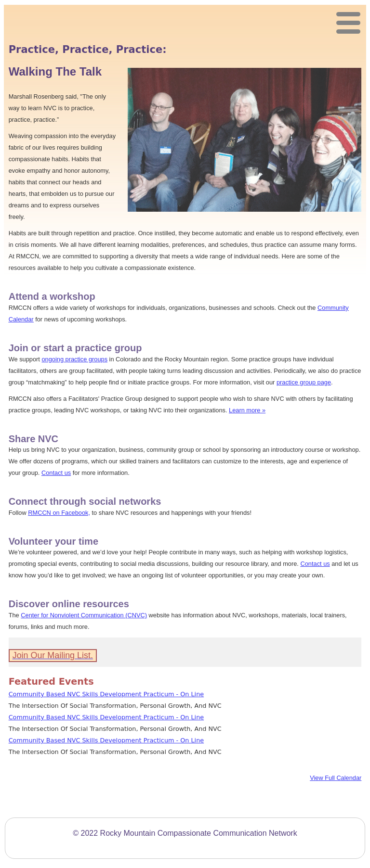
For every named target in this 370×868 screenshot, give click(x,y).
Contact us (56, 473)
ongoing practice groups (74, 359)
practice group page (304, 382)
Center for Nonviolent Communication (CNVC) (84, 615)
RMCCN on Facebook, (59, 513)
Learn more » (247, 410)
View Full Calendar (336, 778)
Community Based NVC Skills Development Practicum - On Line (106, 694)
